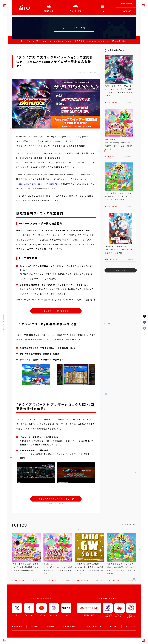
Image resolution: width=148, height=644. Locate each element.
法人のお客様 (17, 626)
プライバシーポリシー (92, 626)
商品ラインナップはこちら (56, 311)
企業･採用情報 (126, 4)
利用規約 (114, 626)
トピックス (26, 41)
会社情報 (34, 626)
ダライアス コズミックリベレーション (56, 499)
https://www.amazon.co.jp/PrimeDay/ (38, 184)
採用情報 (50, 626)
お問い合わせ (131, 626)
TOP (14, 41)
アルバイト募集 (69, 626)
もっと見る (121, 270)
